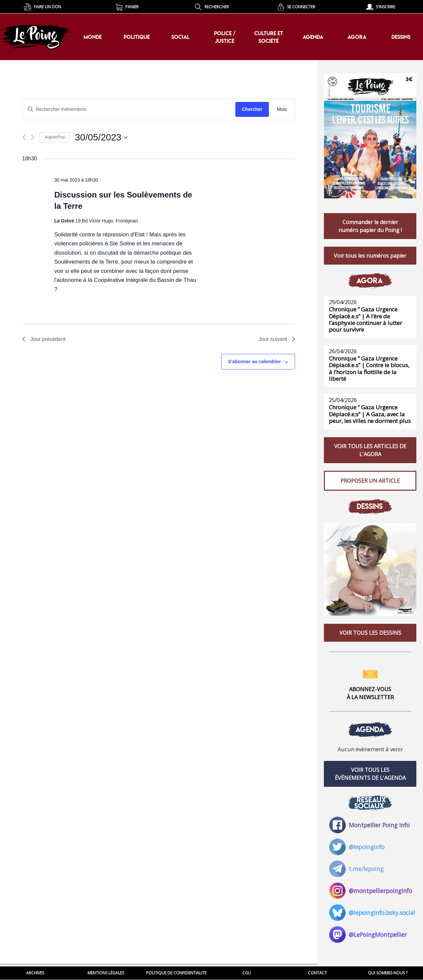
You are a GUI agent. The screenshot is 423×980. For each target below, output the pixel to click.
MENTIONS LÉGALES (106, 973)
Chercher (252, 109)
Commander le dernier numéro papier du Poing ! (370, 227)
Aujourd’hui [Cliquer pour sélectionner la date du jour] (55, 137)
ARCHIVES (35, 973)
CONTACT (317, 973)
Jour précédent (44, 339)
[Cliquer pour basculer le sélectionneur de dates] (101, 137)
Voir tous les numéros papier (370, 257)
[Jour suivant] (33, 137)
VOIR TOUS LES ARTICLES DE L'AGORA (370, 452)
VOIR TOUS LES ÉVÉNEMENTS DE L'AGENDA (370, 779)
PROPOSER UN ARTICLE (370, 484)
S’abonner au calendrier (255, 362)
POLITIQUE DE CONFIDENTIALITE (176, 973)
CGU (247, 973)
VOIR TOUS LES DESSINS (370, 637)
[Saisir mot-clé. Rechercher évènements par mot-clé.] (129, 109)
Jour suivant (277, 339)
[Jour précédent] (24, 137)
